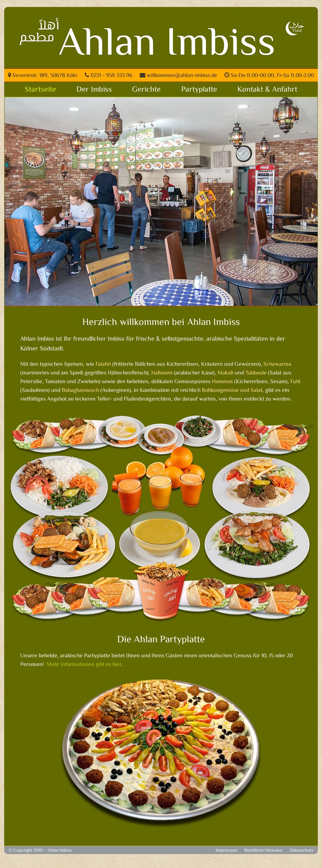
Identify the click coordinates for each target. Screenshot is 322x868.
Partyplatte (199, 90)
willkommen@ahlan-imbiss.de (178, 76)
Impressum (226, 851)
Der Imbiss (94, 90)
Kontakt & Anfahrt (267, 90)
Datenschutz (301, 851)
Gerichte (146, 90)
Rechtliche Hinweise (263, 851)
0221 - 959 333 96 (109, 76)
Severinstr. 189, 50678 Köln (43, 76)
